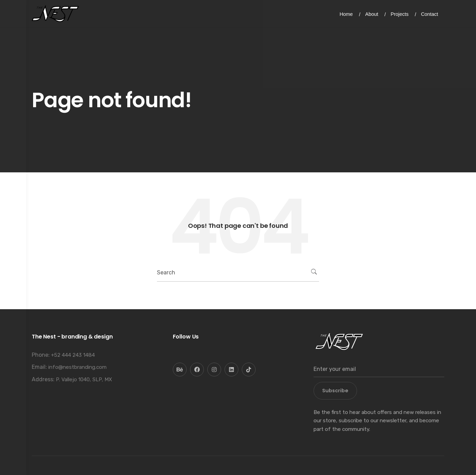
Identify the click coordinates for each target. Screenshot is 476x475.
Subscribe (335, 391)
